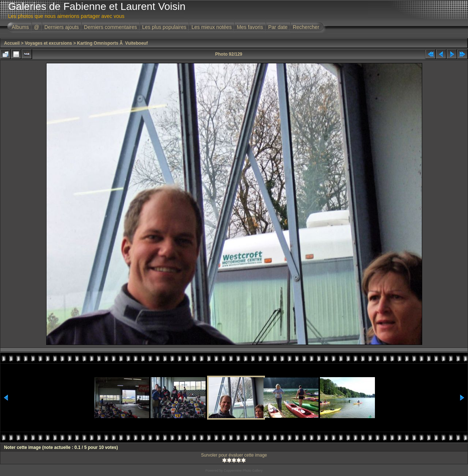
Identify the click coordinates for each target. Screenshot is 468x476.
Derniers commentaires (110, 27)
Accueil (12, 43)
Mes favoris (250, 27)
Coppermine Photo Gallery (243, 471)
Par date (278, 27)
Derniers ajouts (62, 27)
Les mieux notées (211, 27)
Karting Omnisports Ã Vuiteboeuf (112, 43)
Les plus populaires (164, 27)
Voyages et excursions (48, 43)
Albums (20, 27)
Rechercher (306, 27)
